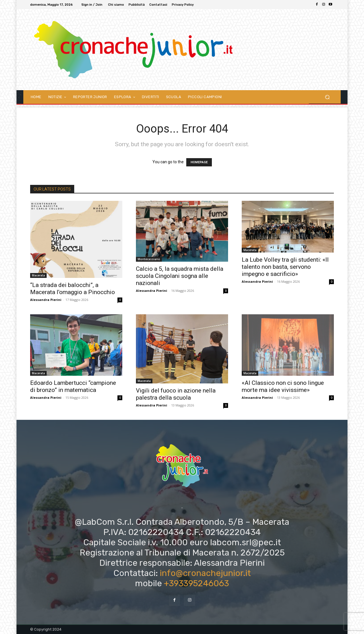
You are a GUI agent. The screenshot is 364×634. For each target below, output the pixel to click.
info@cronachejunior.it (205, 573)
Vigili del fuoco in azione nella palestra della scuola (176, 394)
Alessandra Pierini (46, 300)
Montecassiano (149, 259)
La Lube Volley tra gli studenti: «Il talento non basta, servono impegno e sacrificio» (285, 267)
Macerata (38, 275)
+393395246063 (196, 583)
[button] (327, 97)
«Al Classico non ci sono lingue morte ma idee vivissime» (283, 386)
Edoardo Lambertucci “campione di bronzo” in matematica (73, 386)
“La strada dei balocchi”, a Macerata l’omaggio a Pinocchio (73, 289)
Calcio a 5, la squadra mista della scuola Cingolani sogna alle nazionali (180, 276)
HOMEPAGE (199, 162)
